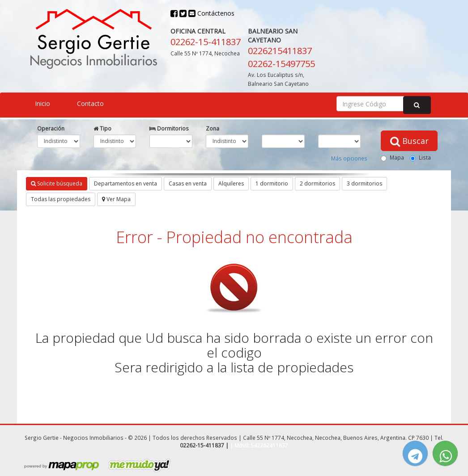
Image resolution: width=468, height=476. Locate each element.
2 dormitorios (317, 183)
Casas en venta (188, 183)
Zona (213, 128)
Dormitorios (169, 128)
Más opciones (349, 158)
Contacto (90, 103)
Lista (420, 158)
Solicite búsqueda (57, 183)
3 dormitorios (364, 183)
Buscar (409, 141)
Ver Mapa (116, 199)
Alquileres (231, 183)
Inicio (43, 103)
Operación (51, 128)
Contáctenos (211, 13)
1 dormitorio (272, 183)
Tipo (102, 128)
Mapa (392, 158)
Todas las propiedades (61, 199)
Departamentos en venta (126, 183)
